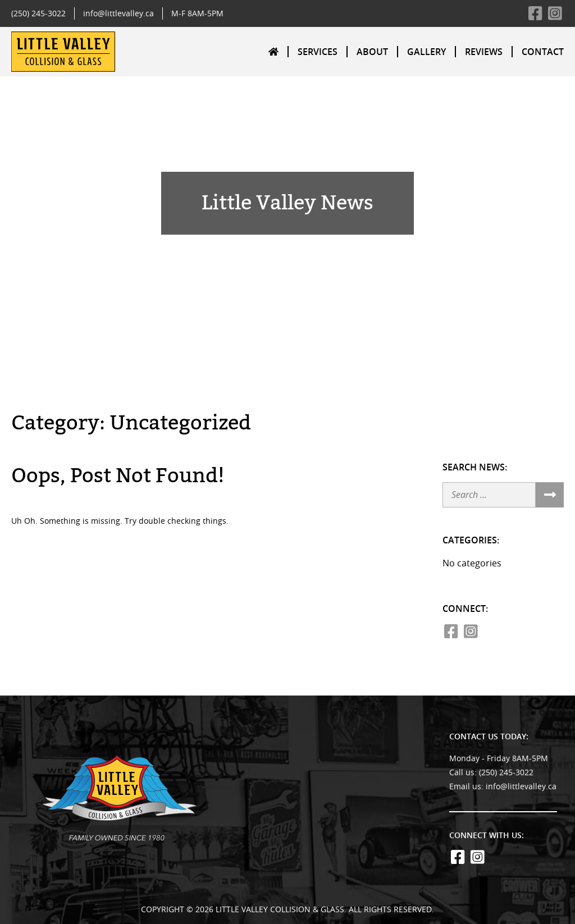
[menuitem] (274, 51)
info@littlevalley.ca (118, 13)
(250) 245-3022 (38, 13)
